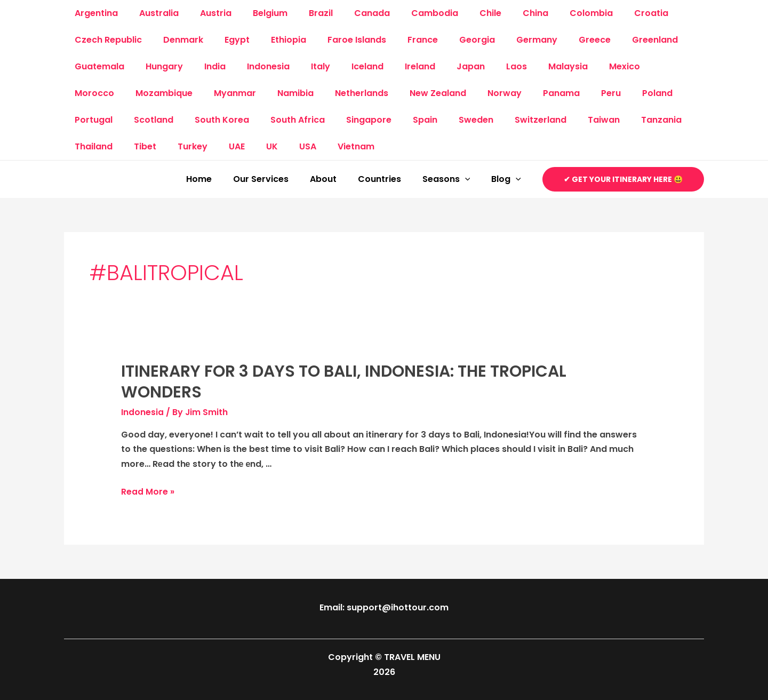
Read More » (148, 492)
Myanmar (168, 93)
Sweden (393, 120)
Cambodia (407, 13)
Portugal (611, 93)
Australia (153, 13)
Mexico (580, 66)
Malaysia (527, 66)
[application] (471, 179)
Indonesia (253, 66)
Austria (205, 13)
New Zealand (358, 93)
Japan (439, 66)
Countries (390, 179)
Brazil (302, 13)
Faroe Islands (338, 40)
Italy (301, 66)
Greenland (614, 40)
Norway (420, 93)
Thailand (622, 120)
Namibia (224, 93)
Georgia (449, 40)
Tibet (669, 120)
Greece (558, 40)
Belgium (255, 13)
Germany (505, 40)
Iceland (344, 66)
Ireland (392, 66)
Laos (480, 66)
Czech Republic (106, 40)
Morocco (632, 66)
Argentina (94, 13)
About (338, 179)
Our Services (280, 179)
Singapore (295, 120)
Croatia (606, 13)
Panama (473, 93)
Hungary (158, 66)
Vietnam (234, 146)
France (399, 40)
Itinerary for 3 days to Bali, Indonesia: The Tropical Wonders (344, 382)
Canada (349, 13)
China (499, 13)
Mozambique (101, 93)
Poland (560, 93)
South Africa (228, 120)
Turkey (87, 146)
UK (158, 146)
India (204, 66)
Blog (508, 179)
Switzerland (454, 120)
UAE (127, 146)
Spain (347, 120)
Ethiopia (274, 40)
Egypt (226, 40)
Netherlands (286, 93)
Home (222, 179)
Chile (458, 13)
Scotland (92, 120)
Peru (518, 93)
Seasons (453, 179)
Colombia (551, 13)
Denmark (177, 40)
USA (190, 146)
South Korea (156, 120)
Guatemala (97, 66)
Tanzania (566, 120)
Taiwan (513, 120)
